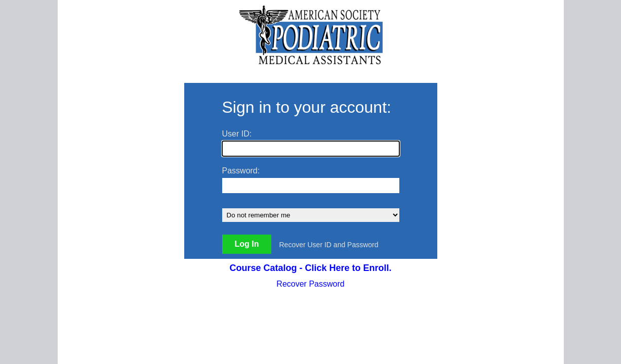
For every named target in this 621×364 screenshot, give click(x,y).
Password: (241, 171)
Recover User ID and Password (328, 245)
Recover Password (310, 284)
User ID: (237, 134)
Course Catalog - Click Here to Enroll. (310, 268)
